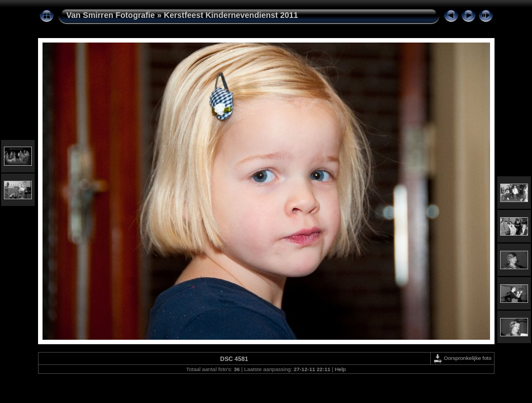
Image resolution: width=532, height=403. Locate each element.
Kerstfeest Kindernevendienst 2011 (231, 15)
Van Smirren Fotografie (111, 15)
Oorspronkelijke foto (462, 358)
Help (340, 369)
